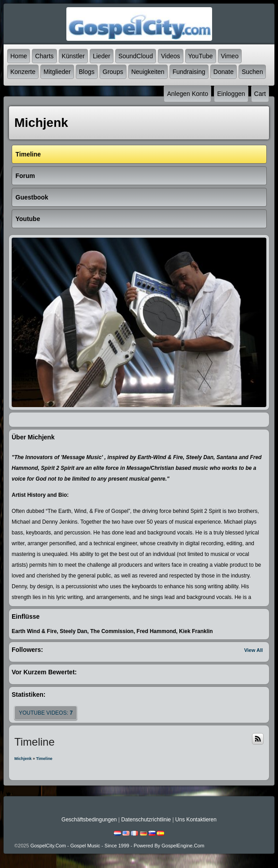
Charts (44, 56)
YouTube (201, 56)
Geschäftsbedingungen (89, 820)
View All (253, 650)
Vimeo (230, 56)
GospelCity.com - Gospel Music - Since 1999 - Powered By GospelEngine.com (117, 846)
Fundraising (189, 72)
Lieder (102, 56)
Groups (113, 72)
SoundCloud (136, 56)
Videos (171, 56)
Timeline (44, 759)
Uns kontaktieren (196, 820)
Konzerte (23, 72)
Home (19, 56)
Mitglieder (57, 72)
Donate (224, 72)
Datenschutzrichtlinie (146, 820)
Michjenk (23, 759)
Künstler (73, 56)
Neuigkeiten (148, 72)
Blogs (87, 72)
